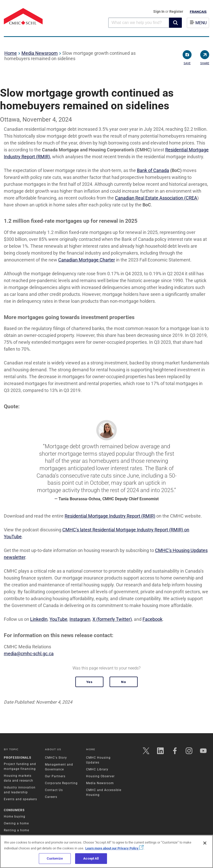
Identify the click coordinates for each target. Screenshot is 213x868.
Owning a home (16, 823)
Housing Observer (100, 776)
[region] (107, 851)
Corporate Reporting (61, 783)
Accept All (91, 858)
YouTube (58, 619)
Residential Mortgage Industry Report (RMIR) (110, 516)
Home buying (15, 817)
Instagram (80, 619)
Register (176, 11)
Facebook (152, 619)
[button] (175, 23)
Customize (55, 858)
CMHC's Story (56, 758)
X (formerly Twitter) (112, 619)
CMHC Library (97, 769)
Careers (51, 797)
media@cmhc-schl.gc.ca (29, 654)
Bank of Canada (153, 170)
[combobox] (139, 23)
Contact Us (54, 790)
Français (198, 12)
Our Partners (55, 776)
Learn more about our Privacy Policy (114, 848)
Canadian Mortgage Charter (87, 260)
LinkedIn (39, 619)
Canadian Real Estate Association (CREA (156, 198)
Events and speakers (20, 799)
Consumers (14, 810)
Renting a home (16, 830)
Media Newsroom (40, 53)
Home (11, 53)
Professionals (17, 758)
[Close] (205, 843)
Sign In (159, 11)
